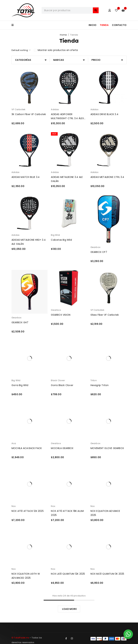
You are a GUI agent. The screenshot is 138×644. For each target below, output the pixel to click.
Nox (14, 506)
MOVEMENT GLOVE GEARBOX (107, 448)
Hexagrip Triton (100, 385)
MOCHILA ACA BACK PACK (27, 448)
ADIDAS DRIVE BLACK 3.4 (104, 114)
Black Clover (58, 380)
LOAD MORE (69, 609)
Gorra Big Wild (20, 385)
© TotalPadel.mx (20, 638)
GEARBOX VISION (61, 315)
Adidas (55, 109)
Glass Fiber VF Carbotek (105, 315)
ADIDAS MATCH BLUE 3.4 (26, 177)
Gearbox (95, 247)
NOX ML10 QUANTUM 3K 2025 (107, 574)
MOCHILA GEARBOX (62, 448)
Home (63, 35)
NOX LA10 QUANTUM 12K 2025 (68, 574)
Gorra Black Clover (62, 385)
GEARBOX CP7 (99, 252)
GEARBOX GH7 (20, 322)
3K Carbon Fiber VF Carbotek (29, 114)
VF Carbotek (18, 109)
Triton (94, 380)
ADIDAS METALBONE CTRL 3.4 (107, 177)
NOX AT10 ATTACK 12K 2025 (28, 511)
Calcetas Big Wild (61, 240)
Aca (14, 443)
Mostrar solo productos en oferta (58, 50)
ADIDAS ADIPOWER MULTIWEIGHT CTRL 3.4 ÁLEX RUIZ (67, 118)
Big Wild (55, 235)
